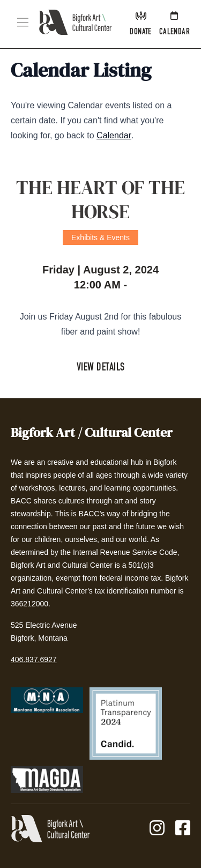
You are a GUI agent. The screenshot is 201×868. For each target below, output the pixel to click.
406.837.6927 (34, 659)
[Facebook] (183, 829)
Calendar (114, 135)
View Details (101, 368)
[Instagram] (157, 829)
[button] (23, 22)
